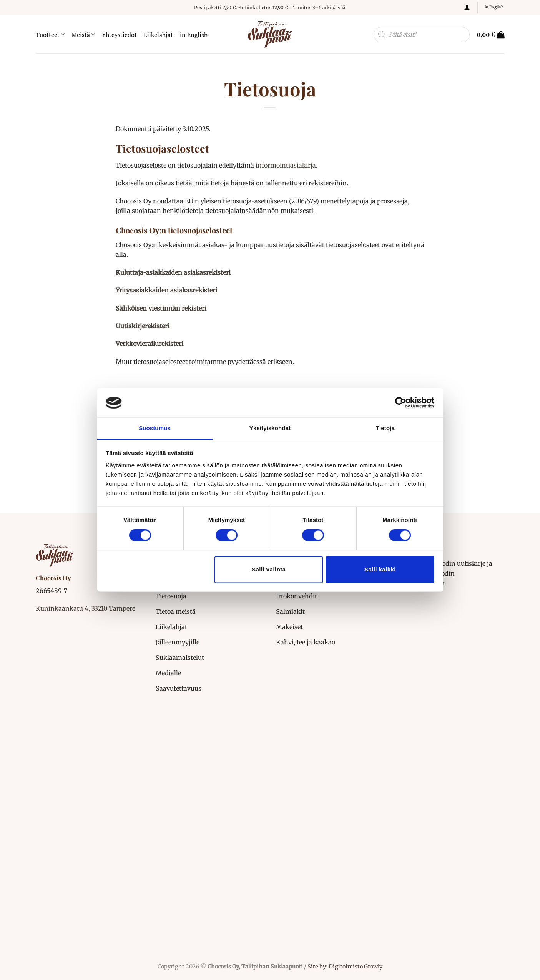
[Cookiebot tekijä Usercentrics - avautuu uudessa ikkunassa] (401, 403)
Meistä (83, 35)
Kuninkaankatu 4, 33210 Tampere (86, 608)
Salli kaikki (380, 569)
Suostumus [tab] (155, 428)
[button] (467, 7)
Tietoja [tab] (385, 428)
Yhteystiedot (119, 35)
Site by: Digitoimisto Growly (344, 967)
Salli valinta (269, 569)
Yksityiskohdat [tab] (270, 428)
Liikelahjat (158, 35)
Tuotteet (50, 35)
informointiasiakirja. (287, 165)
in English (194, 35)
